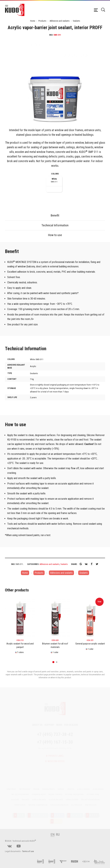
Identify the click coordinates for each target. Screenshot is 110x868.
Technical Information (55, 225)
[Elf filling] (99, 861)
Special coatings (55, 791)
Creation (71, 786)
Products (42, 21)
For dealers (71, 722)
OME (56, 818)
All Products (77, 802)
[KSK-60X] (55, 618)
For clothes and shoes (59, 802)
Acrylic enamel (83, 786)
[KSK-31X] (20, 618)
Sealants (76, 21)
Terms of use (28, 851)
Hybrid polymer (72, 797)
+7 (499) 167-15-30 (55, 739)
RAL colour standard (20, 791)
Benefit (55, 215)
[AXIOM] (88, 861)
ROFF (92, 812)
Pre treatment (25, 786)
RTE (19, 812)
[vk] (10, 847)
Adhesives (15, 797)
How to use (55, 235)
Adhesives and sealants (60, 21)
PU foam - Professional (75, 791)
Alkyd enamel (98, 786)
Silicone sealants (56, 797)
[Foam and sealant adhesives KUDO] (53, 861)
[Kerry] (65, 861)
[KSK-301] (90, 618)
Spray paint (11, 786)
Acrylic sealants (39, 797)
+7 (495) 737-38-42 (55, 731)
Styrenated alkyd (39, 791)
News (59, 722)
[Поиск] (103, 10)
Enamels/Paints (48, 786)
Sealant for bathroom (90, 797)
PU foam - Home (93, 791)
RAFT (57, 812)
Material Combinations (38, 802)
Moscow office (55, 758)
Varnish (61, 786)
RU (58, 835)
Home (33, 21)
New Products (91, 802)
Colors (55, 174)
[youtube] (19, 847)
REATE (75, 812)
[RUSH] (76, 861)
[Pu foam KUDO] (42, 861)
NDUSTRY (38, 812)
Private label (55, 753)
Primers (36, 786)
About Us (37, 722)
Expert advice (20, 802)
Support (49, 722)
